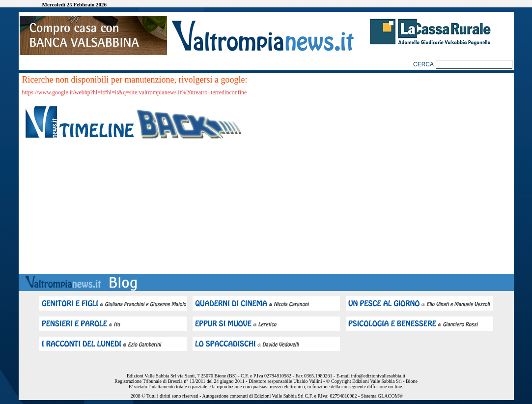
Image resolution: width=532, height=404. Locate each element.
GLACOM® (390, 396)
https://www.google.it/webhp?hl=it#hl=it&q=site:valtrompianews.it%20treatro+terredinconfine (135, 92)
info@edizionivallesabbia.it (378, 376)
